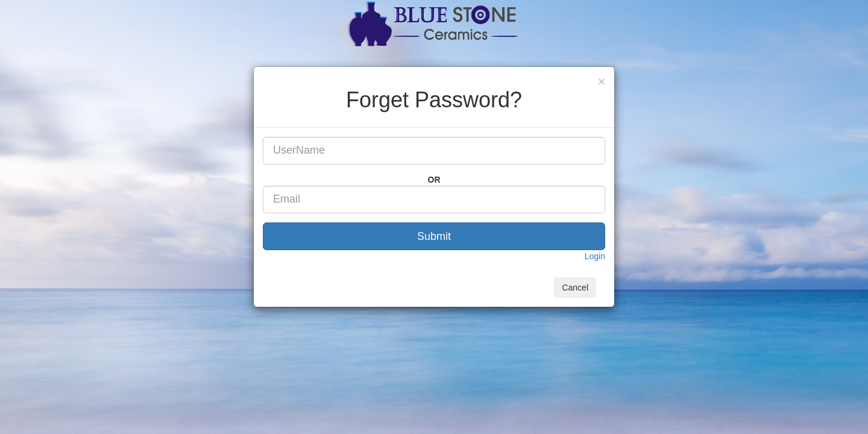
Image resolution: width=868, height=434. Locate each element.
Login (595, 256)
